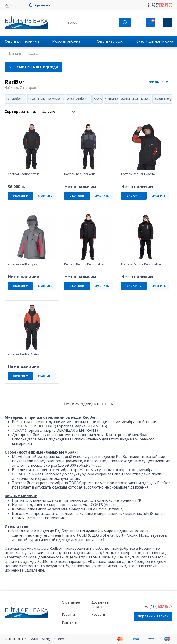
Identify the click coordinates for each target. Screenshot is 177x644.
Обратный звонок (153, 616)
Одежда (33, 53)
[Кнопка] (168, 23)
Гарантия (69, 614)
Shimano (111, 99)
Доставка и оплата (100, 604)
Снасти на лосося (111, 41)
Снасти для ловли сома (155, 41)
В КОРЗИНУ (20, 196)
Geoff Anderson (79, 99)
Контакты (70, 622)
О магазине (71, 602)
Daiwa (146, 99)
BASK (98, 99)
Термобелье (16, 99)
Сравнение (43, 5)
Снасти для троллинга (22, 41)
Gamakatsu (129, 99)
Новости (98, 614)
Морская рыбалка (66, 41)
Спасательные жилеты (46, 99)
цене (51, 112)
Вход (14, 5)
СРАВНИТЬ (45, 196)
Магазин (15, 53)
